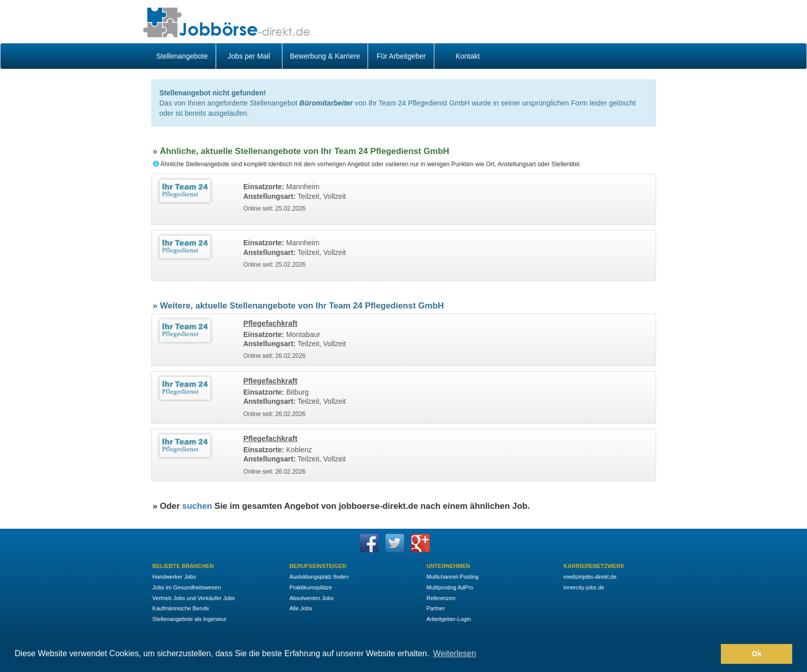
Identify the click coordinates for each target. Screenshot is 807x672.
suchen (197, 506)
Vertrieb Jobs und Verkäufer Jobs (194, 598)
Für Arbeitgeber (401, 56)
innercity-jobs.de (584, 587)
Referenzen (441, 598)
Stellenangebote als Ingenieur (190, 619)
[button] (710, 654)
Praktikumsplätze (311, 587)
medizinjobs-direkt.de (590, 577)
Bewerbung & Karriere (325, 56)
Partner (435, 608)
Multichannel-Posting (452, 577)
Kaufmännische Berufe (181, 608)
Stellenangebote (182, 56)
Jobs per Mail (249, 56)
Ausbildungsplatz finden (319, 577)
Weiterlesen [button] (455, 653)
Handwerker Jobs (174, 577)
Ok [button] (757, 654)
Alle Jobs (301, 608)
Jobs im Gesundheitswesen (187, 587)
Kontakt (468, 56)
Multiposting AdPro (450, 587)
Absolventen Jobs (312, 598)
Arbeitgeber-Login (448, 619)
